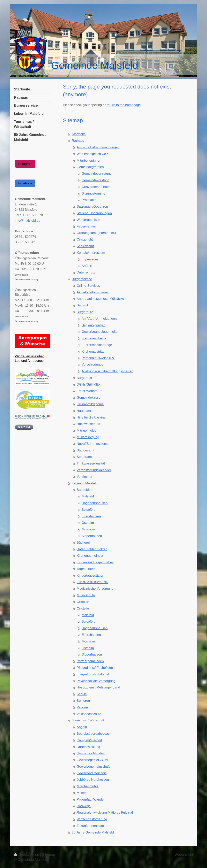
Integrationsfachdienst (93, 674)
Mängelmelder (87, 430)
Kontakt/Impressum (91, 253)
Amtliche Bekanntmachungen (98, 147)
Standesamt (85, 450)
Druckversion (27, 855)
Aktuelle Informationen (93, 292)
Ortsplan (83, 602)
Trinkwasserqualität (91, 463)
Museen (83, 793)
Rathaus (78, 141)
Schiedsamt (85, 246)
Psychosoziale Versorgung (96, 681)
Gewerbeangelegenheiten (100, 332)
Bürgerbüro (85, 312)
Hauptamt (84, 411)
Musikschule (86, 595)
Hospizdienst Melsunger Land (98, 687)
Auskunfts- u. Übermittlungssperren (107, 371)
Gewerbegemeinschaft (93, 767)
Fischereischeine (94, 338)
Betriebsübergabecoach (94, 734)
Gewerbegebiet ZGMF (93, 760)
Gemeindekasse (89, 398)
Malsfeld (88, 496)
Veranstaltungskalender (94, 470)
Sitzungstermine (93, 193)
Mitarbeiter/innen (89, 161)
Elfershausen (91, 516)
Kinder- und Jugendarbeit (95, 562)
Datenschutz (86, 272)
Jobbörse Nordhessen (93, 780)
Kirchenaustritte (93, 352)
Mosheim (88, 529)
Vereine (82, 707)
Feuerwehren (86, 226)
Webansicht (184, 855)
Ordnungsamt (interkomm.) (96, 233)
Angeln (82, 727)
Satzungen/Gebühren (92, 207)
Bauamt (82, 305)
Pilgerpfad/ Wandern (92, 799)
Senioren (83, 701)
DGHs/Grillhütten (89, 384)
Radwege (84, 806)
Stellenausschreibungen (94, 213)
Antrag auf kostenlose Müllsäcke (100, 299)
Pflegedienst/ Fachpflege (95, 668)
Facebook (25, 183)
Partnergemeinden (90, 661)
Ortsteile (83, 608)
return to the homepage (124, 105)
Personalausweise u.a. (98, 358)
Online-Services (88, 286)
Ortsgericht (85, 239)
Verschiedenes (92, 365)
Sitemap (49, 855)
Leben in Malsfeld (85, 483)
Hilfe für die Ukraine (91, 417)
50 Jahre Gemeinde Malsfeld (93, 832)
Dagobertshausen (95, 503)
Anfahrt (87, 266)
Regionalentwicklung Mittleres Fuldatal (105, 813)
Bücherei (83, 543)
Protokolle (89, 200)
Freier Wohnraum (89, 391)
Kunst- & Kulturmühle (92, 582)
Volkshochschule (89, 714)
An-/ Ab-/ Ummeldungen (99, 319)
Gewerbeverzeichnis (92, 773)
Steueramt (84, 457)
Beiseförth (89, 510)
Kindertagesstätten (90, 576)
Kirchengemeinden (90, 556)
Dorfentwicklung (88, 747)
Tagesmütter (86, 569)
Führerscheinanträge (97, 345)
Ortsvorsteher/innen (96, 187)
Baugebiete (85, 490)
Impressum (90, 259)
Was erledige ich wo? (92, 154)
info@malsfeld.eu (28, 221)
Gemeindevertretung (97, 174)
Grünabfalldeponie (90, 404)
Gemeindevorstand (96, 180)
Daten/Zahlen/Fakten (92, 549)
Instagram (25, 164)
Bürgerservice (82, 279)
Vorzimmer (85, 477)
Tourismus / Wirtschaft (88, 720)
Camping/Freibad (89, 740)
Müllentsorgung (88, 437)
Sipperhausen (92, 536)
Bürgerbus (84, 378)
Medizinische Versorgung (95, 589)
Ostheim (88, 523)
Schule (82, 694)
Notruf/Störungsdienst (93, 444)
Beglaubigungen (93, 325)
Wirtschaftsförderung (92, 819)
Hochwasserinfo (88, 424)
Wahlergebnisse (89, 220)
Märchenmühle (88, 786)
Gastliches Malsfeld (91, 753)
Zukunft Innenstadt (90, 826)
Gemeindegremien (90, 167)
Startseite (79, 134)
